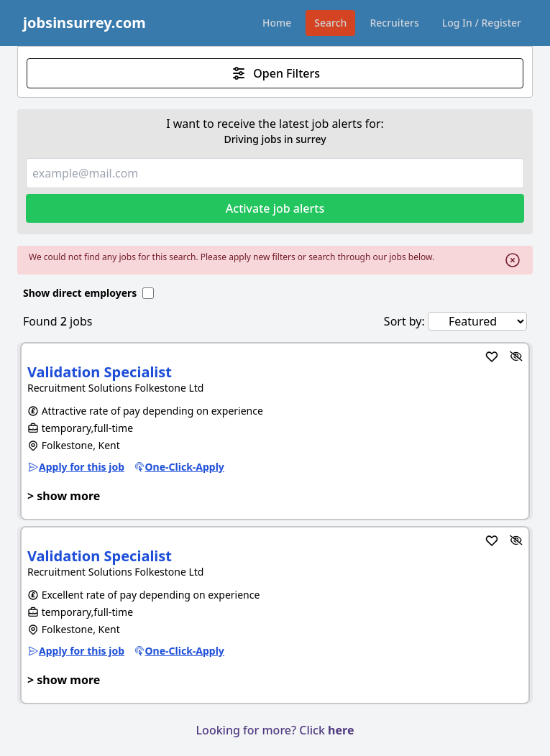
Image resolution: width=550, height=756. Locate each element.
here (341, 730)
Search (330, 23)
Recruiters (394, 23)
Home (277, 23)
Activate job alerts (275, 208)
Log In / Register (482, 23)
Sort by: (404, 321)
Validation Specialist (100, 372)
